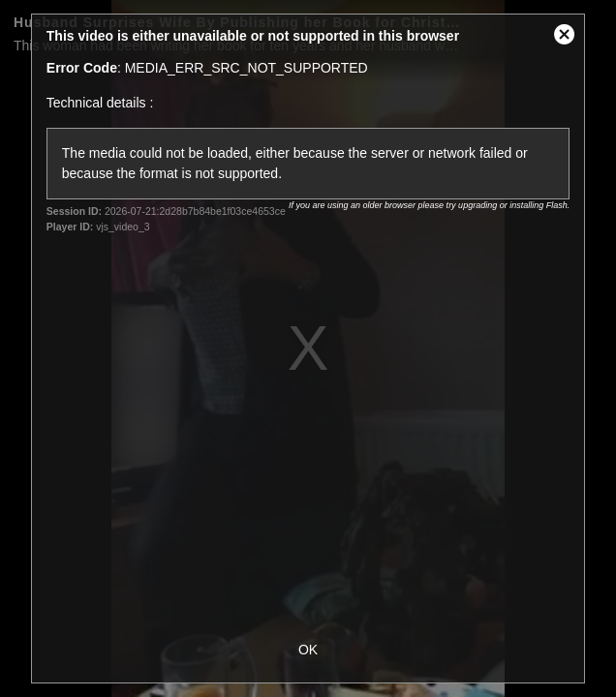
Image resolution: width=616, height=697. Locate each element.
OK (308, 650)
